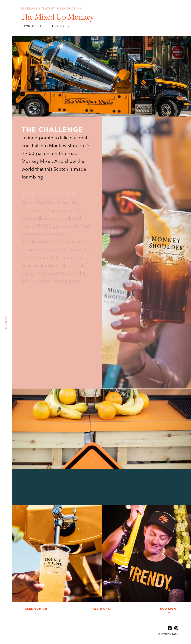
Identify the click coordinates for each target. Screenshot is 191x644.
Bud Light (169, 609)
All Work (101, 609)
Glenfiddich (36, 609)
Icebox (6, 139)
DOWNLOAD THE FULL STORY (43, 26)
